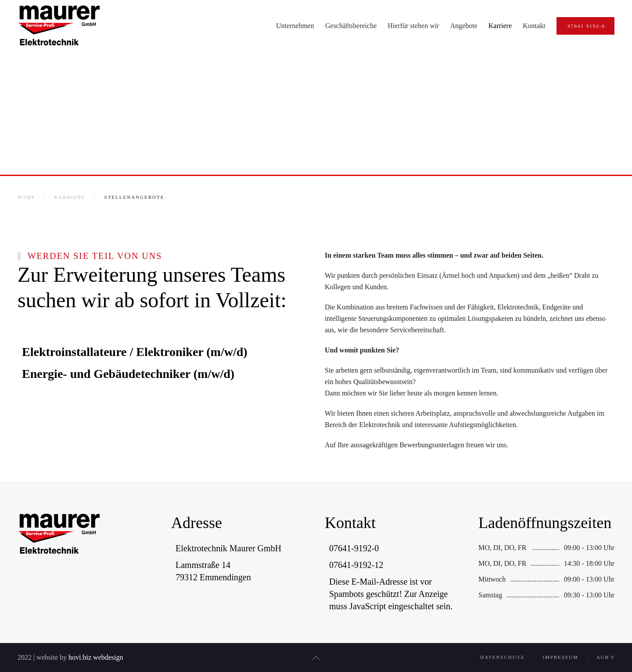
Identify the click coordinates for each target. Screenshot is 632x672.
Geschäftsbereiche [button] (351, 26)
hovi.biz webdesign (94, 657)
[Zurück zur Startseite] (59, 26)
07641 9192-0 (587, 26)
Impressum (560, 659)
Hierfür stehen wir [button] (413, 26)
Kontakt (534, 26)
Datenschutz (502, 659)
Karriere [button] (500, 26)
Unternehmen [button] (295, 26)
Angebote (464, 26)
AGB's (605, 659)
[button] (314, 658)
